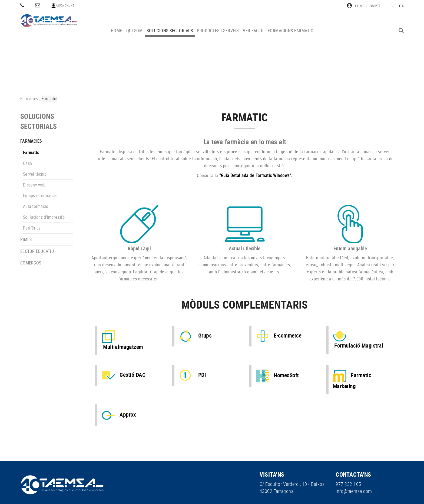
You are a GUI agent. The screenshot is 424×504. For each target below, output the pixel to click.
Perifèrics (32, 228)
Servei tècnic (35, 174)
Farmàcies (29, 99)
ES (392, 6)
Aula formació (36, 206)
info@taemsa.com (354, 491)
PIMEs (26, 239)
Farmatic (31, 152)
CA (401, 6)
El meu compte (364, 6)
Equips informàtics (40, 195)
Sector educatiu (37, 251)
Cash (27, 163)
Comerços (31, 263)
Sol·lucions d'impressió (44, 217)
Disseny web (34, 185)
